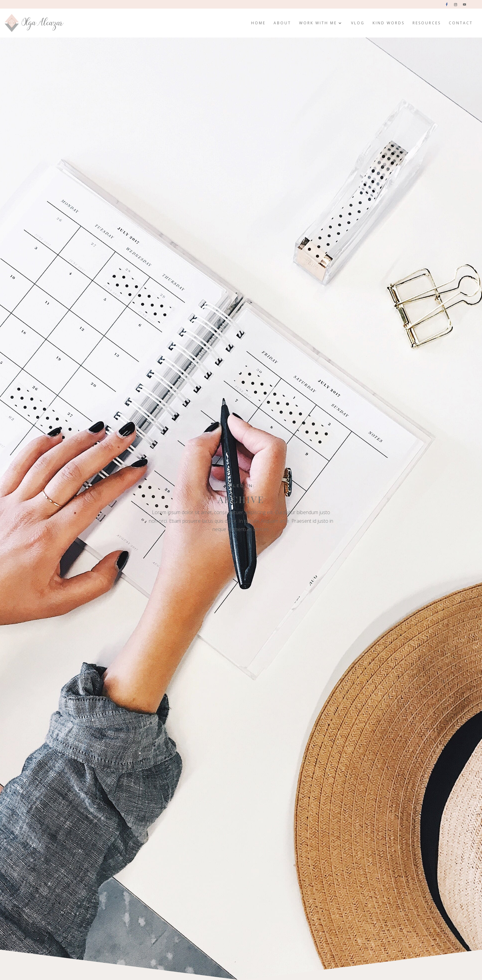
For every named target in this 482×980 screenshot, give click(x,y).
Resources (427, 23)
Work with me (318, 23)
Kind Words (389, 23)
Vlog (358, 23)
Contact (461, 23)
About (282, 23)
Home (258, 23)
